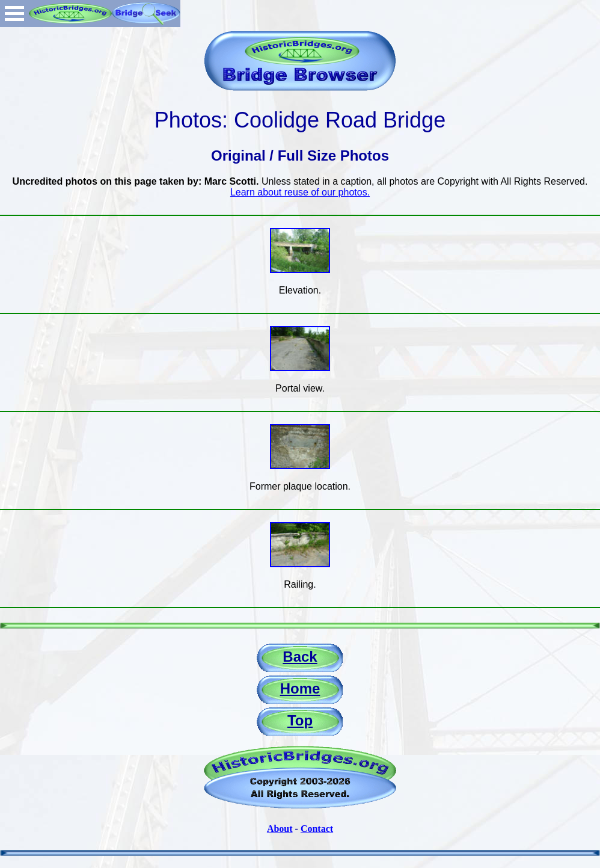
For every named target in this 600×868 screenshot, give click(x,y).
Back (300, 657)
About (280, 829)
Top (300, 720)
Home (300, 688)
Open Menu (14, 14)
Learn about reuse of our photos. (300, 192)
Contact (317, 829)
